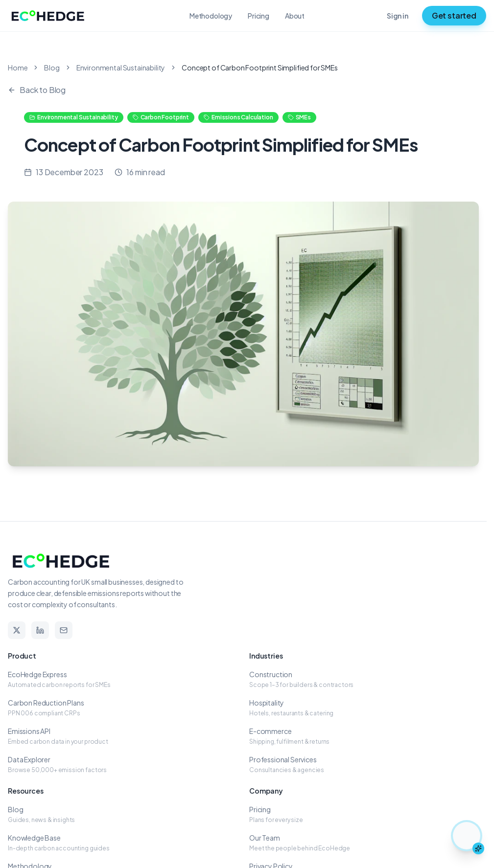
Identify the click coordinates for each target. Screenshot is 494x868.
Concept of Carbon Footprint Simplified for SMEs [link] (259, 68)
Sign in (398, 16)
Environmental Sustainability (121, 68)
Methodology (211, 16)
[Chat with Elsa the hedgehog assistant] (467, 836)
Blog (52, 68)
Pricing (259, 16)
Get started (454, 15)
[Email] (64, 630)
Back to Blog (37, 90)
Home (18, 68)
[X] (17, 630)
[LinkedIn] (40, 630)
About (295, 16)
